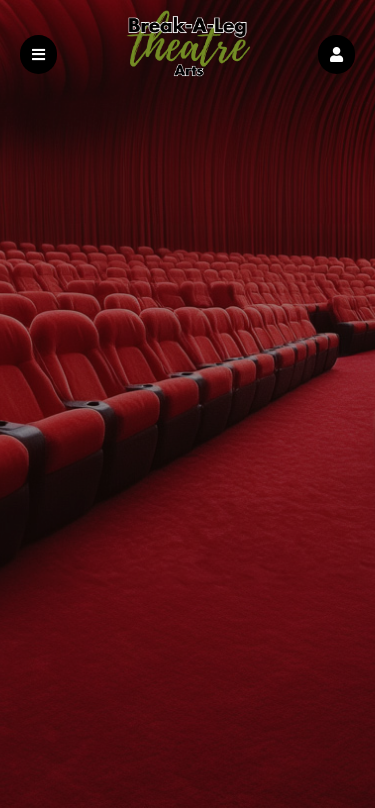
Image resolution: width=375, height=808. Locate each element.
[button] (336, 54)
